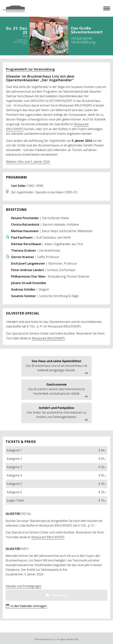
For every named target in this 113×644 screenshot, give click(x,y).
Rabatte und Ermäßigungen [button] (24, 586)
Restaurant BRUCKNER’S (48, 338)
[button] (107, 8)
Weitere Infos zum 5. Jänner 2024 (28, 162)
